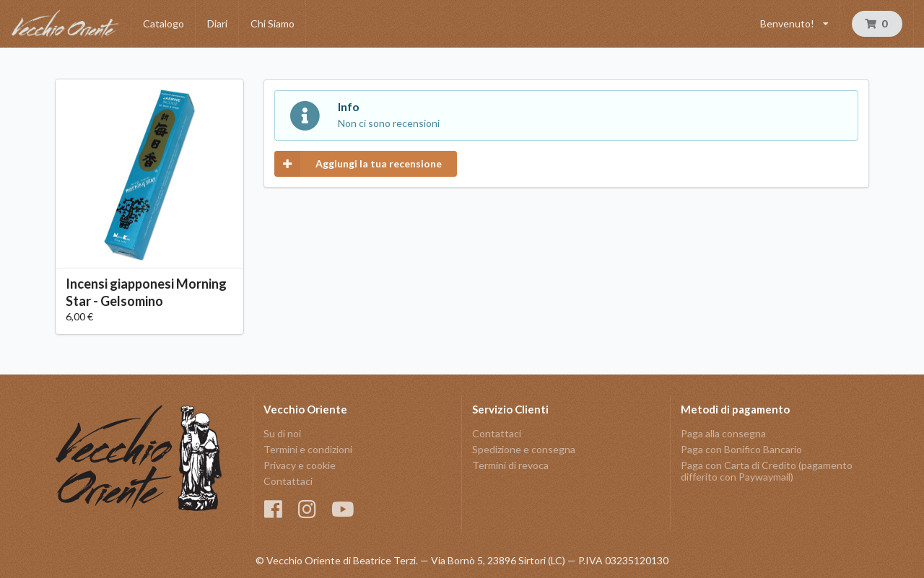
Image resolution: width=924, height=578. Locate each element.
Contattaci (288, 481)
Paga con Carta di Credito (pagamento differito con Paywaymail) (767, 471)
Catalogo (164, 23)
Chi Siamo (273, 23)
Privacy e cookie (300, 465)
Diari (217, 23)
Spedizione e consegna (524, 449)
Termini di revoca (510, 465)
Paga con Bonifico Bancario (741, 449)
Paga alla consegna (723, 434)
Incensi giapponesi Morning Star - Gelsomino (146, 292)
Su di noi (282, 434)
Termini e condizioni (308, 449)
